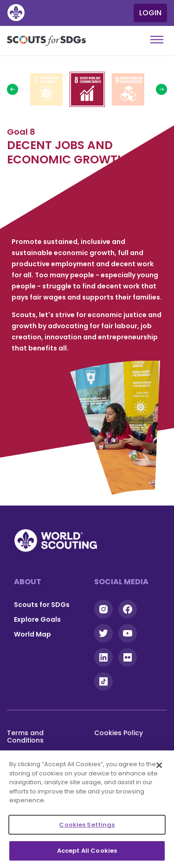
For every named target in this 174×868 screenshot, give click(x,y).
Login (150, 13)
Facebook (128, 609)
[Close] (159, 765)
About (28, 582)
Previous (13, 89)
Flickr (128, 657)
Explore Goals (37, 619)
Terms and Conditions (25, 737)
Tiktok (103, 681)
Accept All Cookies (87, 851)
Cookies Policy (119, 733)
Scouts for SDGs (42, 605)
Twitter (103, 633)
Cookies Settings (87, 825)
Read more (46, 89)
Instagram (103, 609)
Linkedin (103, 657)
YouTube (128, 633)
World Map (32, 634)
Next (161, 89)
